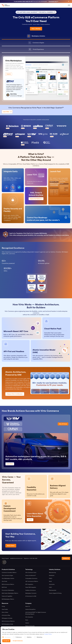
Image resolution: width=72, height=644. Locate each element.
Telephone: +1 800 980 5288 (30, 558)
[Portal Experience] (36, 49)
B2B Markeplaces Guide (7, 624)
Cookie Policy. (48, 634)
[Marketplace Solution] (36, 36)
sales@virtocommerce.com (16, 558)
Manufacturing (52, 572)
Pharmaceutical (53, 590)
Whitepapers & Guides (7, 618)
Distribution (52, 575)
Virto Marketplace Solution (8, 578)
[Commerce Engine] (36, 43)
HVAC (50, 587)
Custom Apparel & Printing (55, 593)
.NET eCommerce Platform (32, 581)
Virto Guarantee (29, 617)
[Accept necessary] (18, 641)
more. (13, 254)
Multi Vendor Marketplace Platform (10, 593)
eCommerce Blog (6, 615)
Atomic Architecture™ (31, 575)
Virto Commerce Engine (7, 575)
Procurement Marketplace (8, 590)
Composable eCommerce (31, 578)
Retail (50, 581)
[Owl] (13, 424)
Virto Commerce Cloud (31, 572)
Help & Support (5, 558)
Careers (27, 623)
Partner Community (30, 626)
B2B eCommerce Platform (8, 584)
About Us (28, 606)
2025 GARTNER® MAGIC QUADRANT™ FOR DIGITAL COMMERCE (36, 12)
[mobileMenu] (69, 5)
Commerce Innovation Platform (9, 572)
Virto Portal (4, 581)
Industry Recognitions (30, 609)
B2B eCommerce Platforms (8, 621)
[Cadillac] (13, 419)
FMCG (51, 578)
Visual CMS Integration (31, 587)
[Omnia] (13, 429)
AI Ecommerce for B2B (31, 596)
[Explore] (9, 74)
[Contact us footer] (66, 558)
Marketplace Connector (31, 593)
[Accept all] (6, 641)
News (27, 620)
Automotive (52, 584)
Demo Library (5, 612)
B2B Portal (4, 587)
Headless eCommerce (30, 590)
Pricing (3, 606)
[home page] (6, 5)
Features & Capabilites (7, 596)
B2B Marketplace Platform (8, 599)
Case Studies (5, 609)
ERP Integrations (29, 584)
